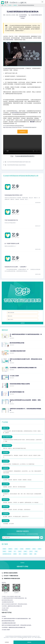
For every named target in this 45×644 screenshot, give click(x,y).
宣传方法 (31, 551)
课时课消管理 (28, 549)
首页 (5, 5)
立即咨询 (7, 642)
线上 (15, 551)
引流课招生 (25, 554)
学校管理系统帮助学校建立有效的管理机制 (16, 165)
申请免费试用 (23, 132)
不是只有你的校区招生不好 (11, 220)
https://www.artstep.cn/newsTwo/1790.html (12, 127)
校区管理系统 (10, 40)
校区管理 (8, 68)
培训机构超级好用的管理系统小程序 (13, 195)
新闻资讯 (15, 5)
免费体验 (29, 642)
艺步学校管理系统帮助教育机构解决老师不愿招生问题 (19, 162)
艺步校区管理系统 (35, 15)
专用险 (36, 551)
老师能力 (25, 551)
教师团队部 (10, 549)
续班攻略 (4, 549)
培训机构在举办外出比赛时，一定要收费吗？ (16, 267)
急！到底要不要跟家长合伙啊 (12, 244)
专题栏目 (16, 596)
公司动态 (8, 596)
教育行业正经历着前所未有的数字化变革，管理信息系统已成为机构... (15, 604)
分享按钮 (23, 18)
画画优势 (4, 551)
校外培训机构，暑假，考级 (7, 554)
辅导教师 (10, 551)
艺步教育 (4, 596)
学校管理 (15, 554)
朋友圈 (31, 554)
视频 (19, 596)
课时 (20, 554)
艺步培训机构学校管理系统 (22, 637)
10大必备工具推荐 (5, 608)
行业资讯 (10, 5)
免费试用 (23, 323)
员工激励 (22, 549)
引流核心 (16, 549)
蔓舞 (35, 554)
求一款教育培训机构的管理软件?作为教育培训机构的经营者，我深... (15, 598)
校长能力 (20, 551)
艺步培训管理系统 (23, 15)
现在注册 (32, 122)
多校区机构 (23, 17)
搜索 (42, 537)
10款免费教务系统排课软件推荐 (8, 602)
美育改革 (40, 549)
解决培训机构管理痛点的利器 (7, 600)
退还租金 (34, 549)
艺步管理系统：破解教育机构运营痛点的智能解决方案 (12, 606)
